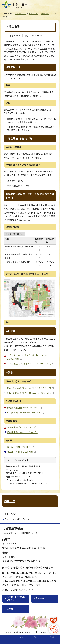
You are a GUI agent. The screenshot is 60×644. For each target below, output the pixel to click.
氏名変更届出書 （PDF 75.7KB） (25, 408)
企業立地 (45, 13)
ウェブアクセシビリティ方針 (18, 519)
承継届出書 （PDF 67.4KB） (23, 427)
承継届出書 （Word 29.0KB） (24, 432)
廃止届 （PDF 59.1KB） (21, 447)
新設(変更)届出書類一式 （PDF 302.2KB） (30, 388)
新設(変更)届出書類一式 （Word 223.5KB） (31, 393)
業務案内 (40, 598)
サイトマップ (10, 514)
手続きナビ (38, 637)
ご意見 (10, 609)
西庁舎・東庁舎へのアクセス (16, 599)
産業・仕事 (33, 13)
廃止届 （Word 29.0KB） (21, 452)
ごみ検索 (53, 637)
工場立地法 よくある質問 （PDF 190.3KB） (30, 364)
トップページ (20, 13)
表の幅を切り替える (14, 234)
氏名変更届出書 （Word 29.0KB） (26, 413)
